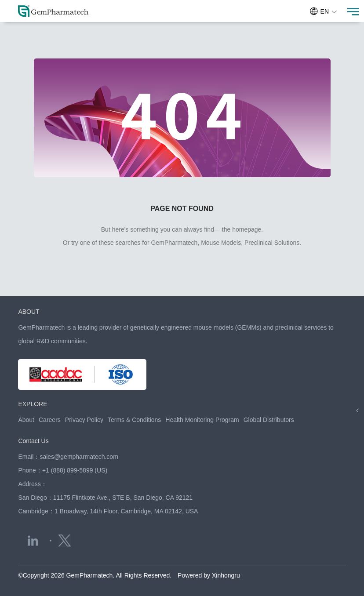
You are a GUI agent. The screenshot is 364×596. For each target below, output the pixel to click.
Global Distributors (269, 420)
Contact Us (33, 441)
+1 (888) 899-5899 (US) (75, 470)
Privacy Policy (84, 420)
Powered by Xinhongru (209, 575)
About (26, 420)
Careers (50, 420)
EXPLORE (33, 404)
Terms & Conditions (134, 420)
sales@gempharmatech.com (79, 457)
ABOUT (29, 312)
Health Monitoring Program (202, 420)
